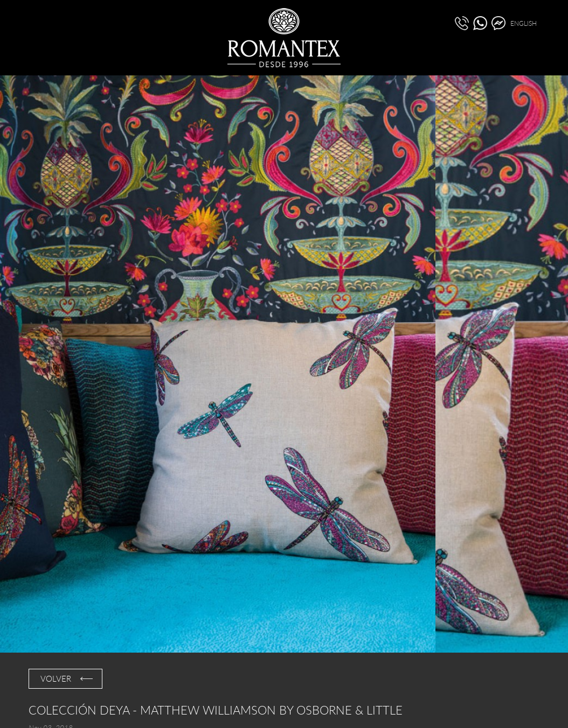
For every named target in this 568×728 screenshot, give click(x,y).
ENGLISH (524, 23)
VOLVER (56, 678)
